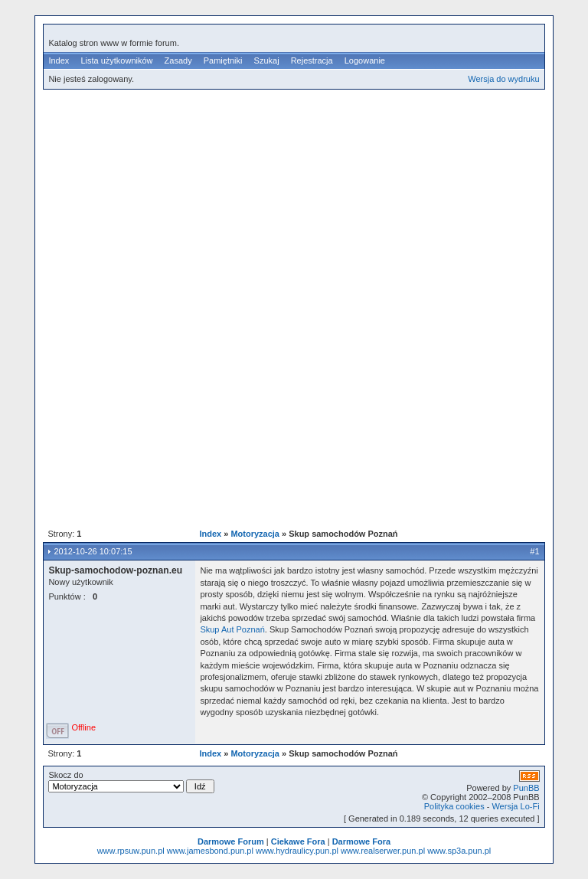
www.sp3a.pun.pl (459, 851)
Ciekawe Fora (298, 841)
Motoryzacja (255, 534)
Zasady (178, 60)
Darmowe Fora (361, 841)
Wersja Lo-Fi (515, 806)
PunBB (526, 788)
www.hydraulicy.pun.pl (297, 851)
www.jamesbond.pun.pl (210, 851)
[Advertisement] (315, 206)
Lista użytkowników (116, 60)
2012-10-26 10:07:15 (93, 551)
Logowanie (365, 60)
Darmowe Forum (231, 841)
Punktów (64, 596)
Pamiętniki (223, 60)
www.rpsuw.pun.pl (131, 851)
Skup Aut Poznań (232, 629)
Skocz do (131, 782)
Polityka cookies (454, 806)
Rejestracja (312, 60)
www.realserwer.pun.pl (383, 851)
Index (59, 60)
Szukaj (267, 60)
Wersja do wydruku (503, 79)
